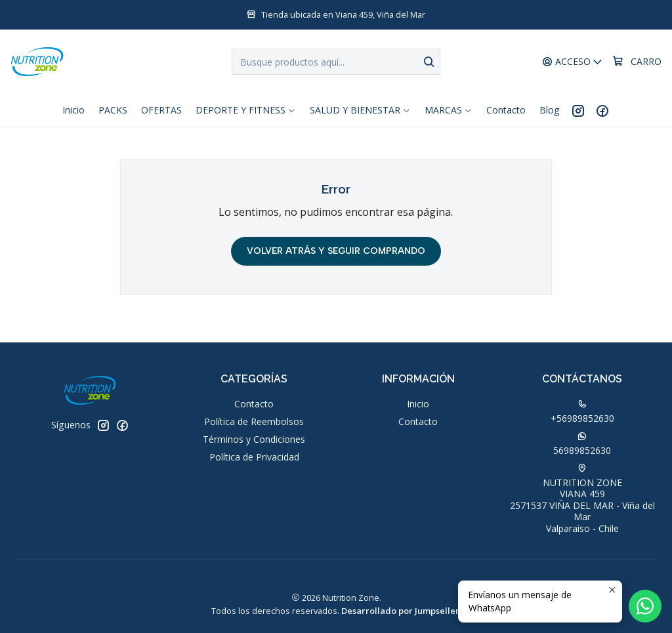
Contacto (254, 404)
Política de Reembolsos (254, 421)
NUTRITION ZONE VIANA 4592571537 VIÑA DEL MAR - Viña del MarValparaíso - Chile (582, 499)
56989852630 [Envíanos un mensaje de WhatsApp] (582, 444)
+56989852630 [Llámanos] (582, 412)
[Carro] (637, 62)
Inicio (418, 404)
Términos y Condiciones (254, 439)
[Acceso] (573, 62)
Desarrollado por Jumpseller (400, 611)
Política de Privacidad (254, 457)
